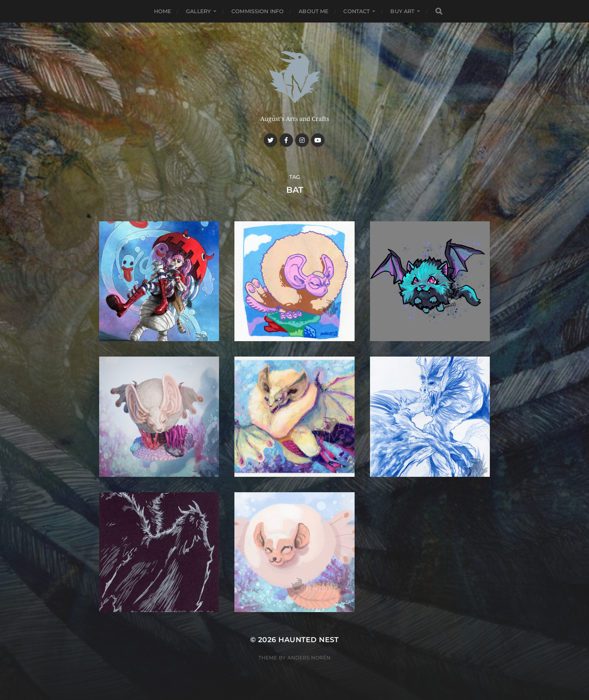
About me (313, 11)
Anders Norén (309, 658)
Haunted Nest (309, 640)
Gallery (198, 11)
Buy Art (402, 11)
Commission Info (257, 11)
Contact (356, 11)
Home (163, 11)
